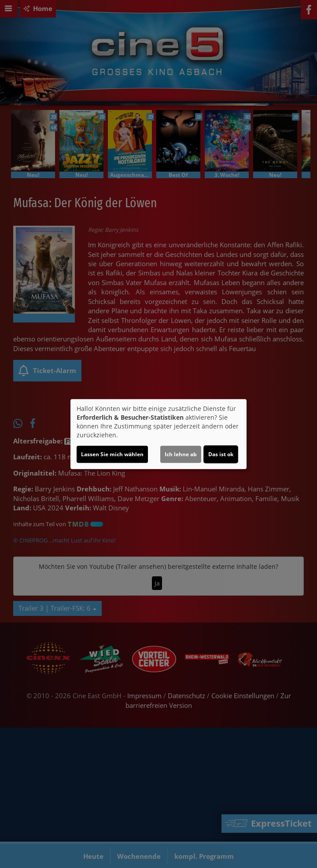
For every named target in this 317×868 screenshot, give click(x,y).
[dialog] (158, 434)
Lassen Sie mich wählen (112, 454)
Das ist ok (221, 454)
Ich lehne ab (181, 454)
